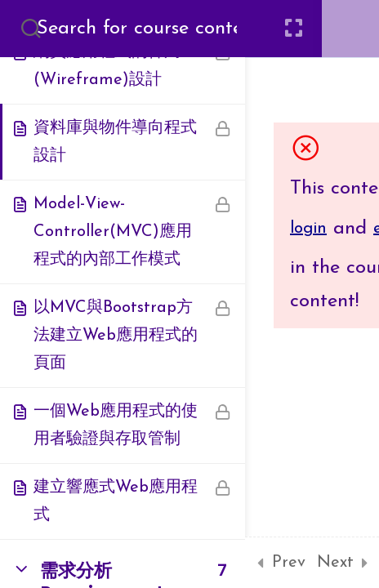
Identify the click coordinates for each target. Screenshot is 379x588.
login (308, 229)
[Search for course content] (31, 29)
